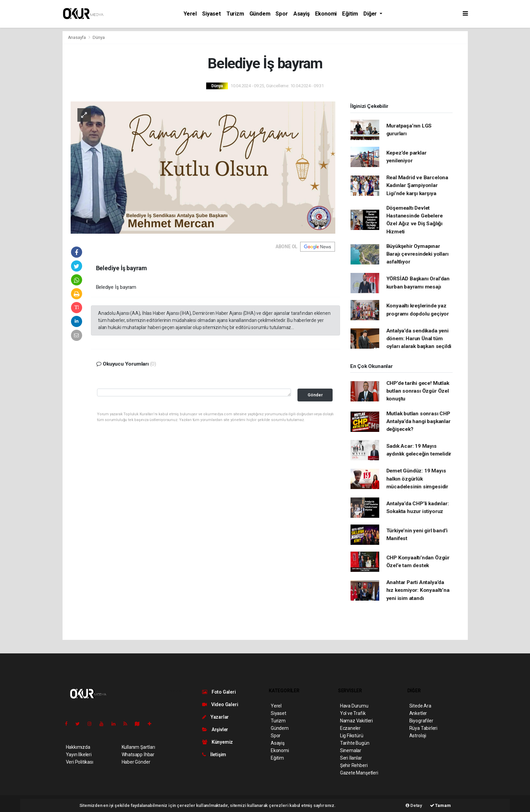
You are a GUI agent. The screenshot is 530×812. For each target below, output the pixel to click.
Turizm (235, 14)
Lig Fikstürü (352, 736)
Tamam (440, 805)
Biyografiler (421, 721)
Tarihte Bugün (355, 743)
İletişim (214, 755)
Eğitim (350, 14)
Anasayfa (77, 37)
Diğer (371, 14)
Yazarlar (215, 717)
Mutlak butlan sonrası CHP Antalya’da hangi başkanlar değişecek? (418, 422)
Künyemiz (218, 742)
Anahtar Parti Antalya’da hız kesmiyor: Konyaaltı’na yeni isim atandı (418, 590)
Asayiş (302, 14)
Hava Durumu (354, 706)
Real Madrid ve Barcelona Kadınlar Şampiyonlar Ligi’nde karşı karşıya (417, 185)
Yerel (190, 14)
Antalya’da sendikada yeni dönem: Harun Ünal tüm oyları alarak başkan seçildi (419, 339)
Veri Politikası (80, 762)
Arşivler (215, 729)
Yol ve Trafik (353, 713)
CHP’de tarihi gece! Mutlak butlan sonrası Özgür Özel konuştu (418, 391)
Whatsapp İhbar (138, 755)
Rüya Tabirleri (423, 728)
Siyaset (212, 14)
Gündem (260, 14)
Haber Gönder (136, 762)
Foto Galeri (219, 692)
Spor (282, 14)
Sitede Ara (420, 706)
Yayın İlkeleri (79, 755)
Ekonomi (326, 14)
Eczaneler (350, 728)
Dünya (99, 37)
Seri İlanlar (351, 758)
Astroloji (418, 736)
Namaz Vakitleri (356, 721)
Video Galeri (220, 704)
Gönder (315, 395)
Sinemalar (351, 750)
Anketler (418, 713)
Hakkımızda (78, 747)
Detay (414, 805)
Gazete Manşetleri (359, 773)
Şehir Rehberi (354, 765)
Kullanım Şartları (138, 747)
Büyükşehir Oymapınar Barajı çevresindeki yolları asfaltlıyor (417, 254)
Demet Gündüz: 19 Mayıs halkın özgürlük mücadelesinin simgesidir (417, 479)
